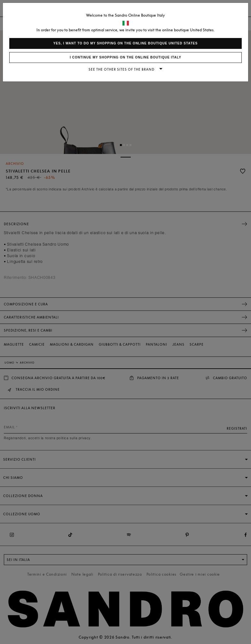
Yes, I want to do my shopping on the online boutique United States (125, 43)
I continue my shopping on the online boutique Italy (125, 57)
